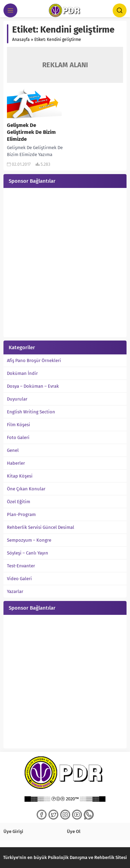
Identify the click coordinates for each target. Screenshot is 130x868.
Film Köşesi (19, 425)
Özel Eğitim (19, 502)
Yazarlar (15, 591)
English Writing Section (31, 412)
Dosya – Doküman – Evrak (33, 386)
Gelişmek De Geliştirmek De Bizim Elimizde (31, 132)
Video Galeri (19, 579)
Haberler (16, 463)
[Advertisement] (65, 263)
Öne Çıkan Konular (26, 489)
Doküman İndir (22, 373)
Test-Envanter (21, 566)
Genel (13, 450)
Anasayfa (21, 40)
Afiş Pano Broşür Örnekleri (34, 360)
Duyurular (17, 399)
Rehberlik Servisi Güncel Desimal (41, 527)
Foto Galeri (18, 437)
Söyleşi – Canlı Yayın (28, 553)
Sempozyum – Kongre (29, 540)
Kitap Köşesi (20, 476)
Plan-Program (21, 514)
